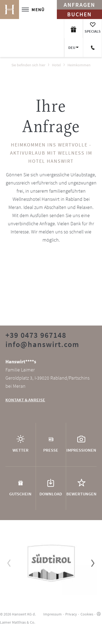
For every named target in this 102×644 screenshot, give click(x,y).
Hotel (56, 65)
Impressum (52, 614)
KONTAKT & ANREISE (25, 400)
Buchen (79, 14)
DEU (72, 48)
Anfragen (79, 5)
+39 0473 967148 (36, 335)
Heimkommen (79, 65)
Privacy (71, 614)
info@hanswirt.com (42, 344)
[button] (9, 563)
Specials (93, 31)
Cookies (87, 614)
